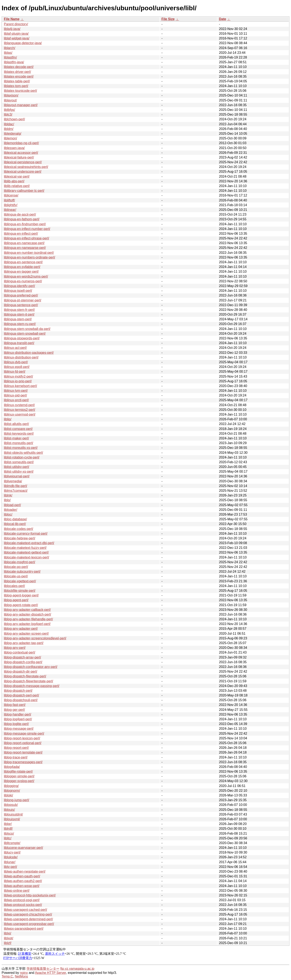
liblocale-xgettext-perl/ (20, 581)
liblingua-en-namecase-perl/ (24, 243)
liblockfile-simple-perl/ (20, 591)
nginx (24, 973)
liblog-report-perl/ (16, 748)
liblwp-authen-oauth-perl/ (22, 876)
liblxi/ (8, 933)
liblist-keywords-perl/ (19, 434)
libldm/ (9, 129)
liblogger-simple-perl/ (19, 776)
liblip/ (8, 419)
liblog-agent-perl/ (16, 600)
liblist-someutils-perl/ (19, 462)
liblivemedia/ (13, 481)
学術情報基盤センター (43, 969)
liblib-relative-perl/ (17, 186)
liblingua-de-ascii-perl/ (20, 214)
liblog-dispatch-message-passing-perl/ (32, 686)
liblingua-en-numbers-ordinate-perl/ (30, 257)
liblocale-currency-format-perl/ (26, 534)
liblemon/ (10, 138)
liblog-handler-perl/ (18, 714)
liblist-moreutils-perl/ (19, 443)
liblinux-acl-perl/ (15, 348)
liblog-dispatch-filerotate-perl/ (25, 676)
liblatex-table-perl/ (17, 81)
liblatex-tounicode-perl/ (20, 91)
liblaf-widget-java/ (17, 38)
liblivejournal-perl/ (17, 476)
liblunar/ (10, 862)
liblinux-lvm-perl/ (16, 391)
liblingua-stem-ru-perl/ (20, 324)
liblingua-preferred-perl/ (21, 295)
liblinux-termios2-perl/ (20, 410)
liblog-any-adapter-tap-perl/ (24, 643)
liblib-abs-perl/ (14, 181)
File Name (12, 19)
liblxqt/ (9, 938)
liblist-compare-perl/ (18, 429)
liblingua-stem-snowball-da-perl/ (27, 329)
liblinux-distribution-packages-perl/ (29, 353)
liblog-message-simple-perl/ (24, 734)
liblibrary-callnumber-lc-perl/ (24, 191)
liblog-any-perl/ (15, 648)
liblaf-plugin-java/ (16, 34)
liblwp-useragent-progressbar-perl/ (29, 924)
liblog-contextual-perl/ (20, 652)
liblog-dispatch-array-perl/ (23, 657)
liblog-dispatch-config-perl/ (23, 662)
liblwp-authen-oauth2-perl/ (23, 881)
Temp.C (7, 976)
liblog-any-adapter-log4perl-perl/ (27, 624)
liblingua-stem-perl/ (18, 319)
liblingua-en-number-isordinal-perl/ (29, 253)
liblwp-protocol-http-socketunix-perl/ (30, 895)
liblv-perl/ (10, 867)
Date (223, 19)
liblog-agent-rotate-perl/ (21, 605)
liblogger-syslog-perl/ (19, 781)
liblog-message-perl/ (19, 729)
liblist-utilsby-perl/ (17, 467)
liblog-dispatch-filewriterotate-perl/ (28, 681)
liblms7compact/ (16, 491)
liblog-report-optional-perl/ (23, 743)
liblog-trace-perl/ (16, 757)
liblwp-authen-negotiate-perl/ (25, 871)
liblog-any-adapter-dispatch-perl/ (27, 614)
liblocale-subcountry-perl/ (22, 572)
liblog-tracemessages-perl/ (23, 762)
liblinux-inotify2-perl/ (18, 376)
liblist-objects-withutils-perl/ (23, 453)
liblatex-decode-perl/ (19, 67)
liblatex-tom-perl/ (16, 86)
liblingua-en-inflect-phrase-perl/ (27, 238)
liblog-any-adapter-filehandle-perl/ (28, 619)
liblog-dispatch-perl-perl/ (21, 695)
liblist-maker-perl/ (16, 438)
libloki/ (8, 795)
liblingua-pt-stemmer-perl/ (23, 300)
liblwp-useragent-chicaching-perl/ (28, 914)
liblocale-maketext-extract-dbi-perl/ (29, 543)
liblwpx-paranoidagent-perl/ (24, 929)
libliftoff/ (9, 200)
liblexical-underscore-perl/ (23, 172)
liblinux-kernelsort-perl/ (20, 386)
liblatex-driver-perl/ (17, 72)
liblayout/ (10, 100)
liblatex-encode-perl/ (19, 76)
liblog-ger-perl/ (14, 710)
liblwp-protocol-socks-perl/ (23, 905)
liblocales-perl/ (14, 586)
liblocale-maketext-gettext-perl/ (26, 552)
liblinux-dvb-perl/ (16, 362)
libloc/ (8, 514)
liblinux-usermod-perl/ (20, 414)
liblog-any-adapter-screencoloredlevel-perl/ (35, 638)
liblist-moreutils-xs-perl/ (21, 448)
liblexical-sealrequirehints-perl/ (26, 167)
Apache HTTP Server (50, 973)
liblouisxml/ (12, 819)
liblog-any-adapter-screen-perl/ (26, 634)
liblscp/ (9, 834)
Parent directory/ (16, 24)
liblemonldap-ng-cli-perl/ (21, 143)
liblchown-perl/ (14, 119)
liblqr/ (8, 824)
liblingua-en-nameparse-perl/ (25, 248)
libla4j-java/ (12, 29)
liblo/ (7, 500)
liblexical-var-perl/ (17, 176)
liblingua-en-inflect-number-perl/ (27, 229)
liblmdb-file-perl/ (16, 486)
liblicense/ (11, 195)
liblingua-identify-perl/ (19, 286)
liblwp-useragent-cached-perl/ (26, 910)
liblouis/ (9, 810)
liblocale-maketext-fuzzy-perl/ (25, 548)
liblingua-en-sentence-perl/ (23, 262)
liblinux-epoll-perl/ (17, 367)
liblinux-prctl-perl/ (16, 400)
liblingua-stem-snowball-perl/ (25, 334)
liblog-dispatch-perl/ (18, 691)
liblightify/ (11, 205)
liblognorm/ (12, 791)
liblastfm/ (10, 57)
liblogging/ (11, 786)
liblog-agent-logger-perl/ (21, 595)
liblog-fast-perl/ (15, 705)
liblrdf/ (8, 829)
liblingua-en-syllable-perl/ (22, 267)
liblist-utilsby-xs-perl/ (19, 472)
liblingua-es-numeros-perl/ (23, 281)
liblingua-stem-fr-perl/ (19, 310)
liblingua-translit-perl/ (19, 343)
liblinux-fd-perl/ (15, 372)
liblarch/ (10, 48)
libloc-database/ (15, 519)
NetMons (21, 976)
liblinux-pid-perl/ (15, 395)
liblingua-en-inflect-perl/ (21, 234)
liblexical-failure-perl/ (19, 157)
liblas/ (8, 53)
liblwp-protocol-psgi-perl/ (22, 900)
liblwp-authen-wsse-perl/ (22, 886)
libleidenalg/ (13, 134)
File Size (168, 19)
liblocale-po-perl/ (16, 567)
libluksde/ (11, 857)
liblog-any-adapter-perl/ (21, 629)
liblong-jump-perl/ (17, 800)
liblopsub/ (11, 805)
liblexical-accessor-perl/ (21, 153)
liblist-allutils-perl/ (16, 424)
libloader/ (11, 510)
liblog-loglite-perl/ (16, 724)
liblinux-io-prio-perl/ (18, 381)
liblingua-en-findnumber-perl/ (25, 224)
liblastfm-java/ (14, 62)
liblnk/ (8, 495)
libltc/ (8, 838)
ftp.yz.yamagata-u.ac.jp (77, 969)
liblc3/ (8, 114)
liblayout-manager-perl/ (21, 105)
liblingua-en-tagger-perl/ (21, 272)
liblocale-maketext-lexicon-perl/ (27, 557)
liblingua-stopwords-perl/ (22, 338)
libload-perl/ (12, 505)
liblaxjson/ (11, 95)
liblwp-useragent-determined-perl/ (28, 919)
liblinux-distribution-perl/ (21, 357)
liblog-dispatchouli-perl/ (21, 700)
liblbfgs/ (9, 110)
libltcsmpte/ (12, 843)
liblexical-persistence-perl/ (23, 162)
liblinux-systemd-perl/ (19, 405)
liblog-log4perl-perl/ (18, 719)
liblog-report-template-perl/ (23, 752)
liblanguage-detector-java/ (23, 43)
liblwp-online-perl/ (17, 891)
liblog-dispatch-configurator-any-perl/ (31, 667)
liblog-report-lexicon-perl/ (22, 738)
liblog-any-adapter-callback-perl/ (27, 610)
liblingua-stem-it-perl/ (19, 314)
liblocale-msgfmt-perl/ (20, 562)
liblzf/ (8, 943)
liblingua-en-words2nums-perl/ (26, 276)
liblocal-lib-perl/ (15, 524)
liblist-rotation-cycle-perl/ (22, 457)
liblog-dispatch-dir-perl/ (21, 672)
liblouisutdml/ (13, 814)
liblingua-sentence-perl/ (21, 305)
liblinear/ (10, 210)
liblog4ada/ (12, 767)
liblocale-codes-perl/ (19, 529)
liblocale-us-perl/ (16, 576)
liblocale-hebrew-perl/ (20, 538)
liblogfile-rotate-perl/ (18, 771)
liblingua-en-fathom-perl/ (22, 219)
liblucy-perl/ (12, 852)
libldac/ (9, 124)
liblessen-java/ (14, 148)
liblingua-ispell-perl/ (18, 291)
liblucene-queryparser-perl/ (23, 848)
